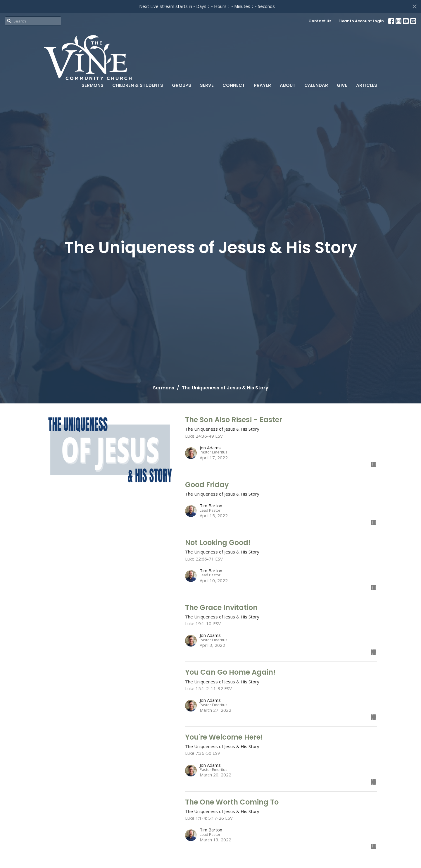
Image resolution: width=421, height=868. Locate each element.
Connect (234, 85)
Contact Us (320, 21)
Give (342, 85)
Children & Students (138, 85)
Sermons (93, 85)
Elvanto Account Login (361, 21)
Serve (207, 85)
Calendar (316, 85)
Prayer (262, 85)
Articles (367, 85)
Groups (182, 85)
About (288, 85)
